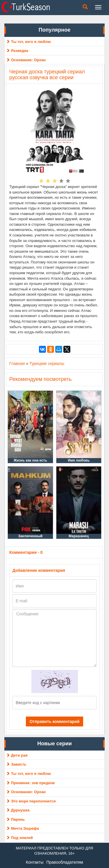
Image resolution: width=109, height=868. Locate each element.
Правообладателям (65, 862)
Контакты (35, 862)
